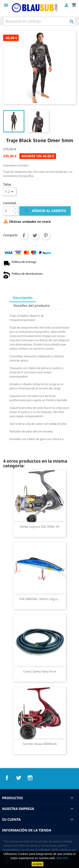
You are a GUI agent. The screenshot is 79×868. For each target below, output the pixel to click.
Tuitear (35, 235)
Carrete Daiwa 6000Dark (40, 744)
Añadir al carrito (45, 211)
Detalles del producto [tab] (32, 306)
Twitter (19, 778)
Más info (62, 858)
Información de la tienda (27, 830)
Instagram (30, 778)
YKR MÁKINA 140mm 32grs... (40, 599)
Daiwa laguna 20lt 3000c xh (40, 526)
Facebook (7, 778)
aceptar (38, 864)
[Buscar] (39, 21)
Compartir (24, 235)
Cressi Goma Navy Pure (40, 671)
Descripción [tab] (23, 298)
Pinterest (46, 235)
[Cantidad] (8, 211)
